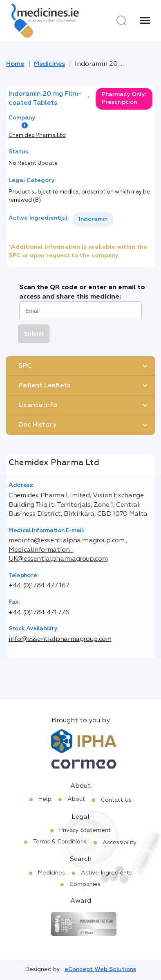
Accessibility (120, 843)
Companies (85, 884)
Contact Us (116, 800)
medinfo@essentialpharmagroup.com (66, 541)
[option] (93, 219)
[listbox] (93, 219)
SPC (25, 366)
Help (45, 799)
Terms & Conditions (60, 842)
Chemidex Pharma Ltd (37, 136)
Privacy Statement (85, 830)
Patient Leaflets (44, 386)
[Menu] (145, 20)
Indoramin (93, 219)
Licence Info (38, 405)
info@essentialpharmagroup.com (60, 639)
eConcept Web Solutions (100, 969)
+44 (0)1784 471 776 (39, 613)
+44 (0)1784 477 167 (39, 586)
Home (15, 64)
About (76, 799)
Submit (34, 334)
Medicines (49, 64)
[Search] (121, 20)
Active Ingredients (106, 873)
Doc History (37, 425)
